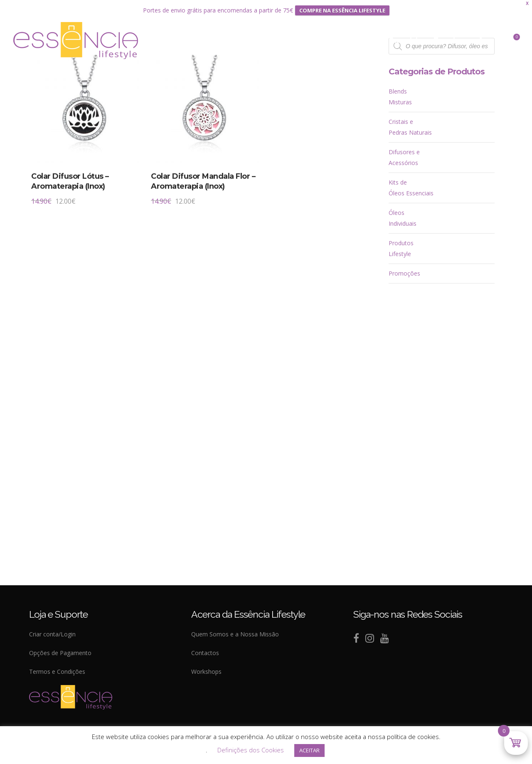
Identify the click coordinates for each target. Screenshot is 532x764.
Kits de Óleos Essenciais (411, 188)
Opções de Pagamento (60, 653)
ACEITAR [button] (309, 750)
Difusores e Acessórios (404, 157)
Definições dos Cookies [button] (251, 750)
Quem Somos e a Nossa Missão (235, 634)
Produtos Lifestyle (401, 248)
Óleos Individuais (403, 218)
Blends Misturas (400, 97)
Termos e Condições (57, 672)
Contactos (205, 653)
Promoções (404, 273)
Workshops (206, 672)
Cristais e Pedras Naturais (410, 127)
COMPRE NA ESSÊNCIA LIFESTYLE (342, 10)
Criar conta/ (45, 634)
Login (68, 634)
